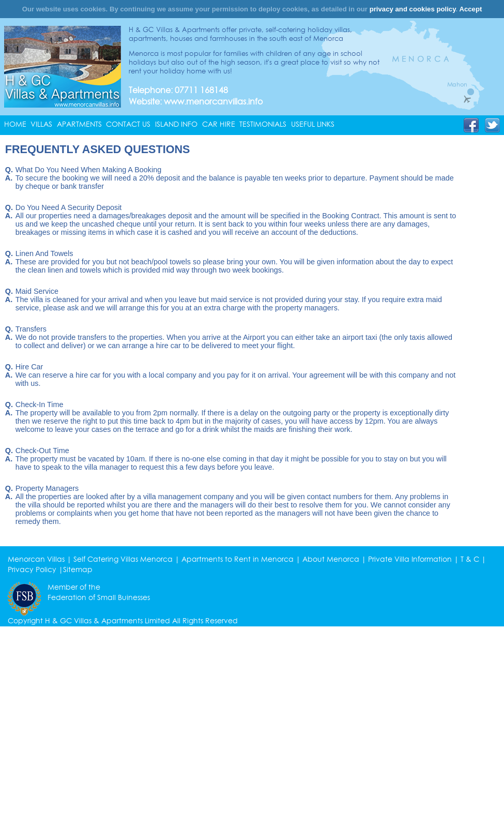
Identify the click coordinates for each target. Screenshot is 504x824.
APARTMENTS (79, 124)
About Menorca (331, 559)
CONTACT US (128, 124)
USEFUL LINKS (313, 124)
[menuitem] (18, 124)
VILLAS (41, 124)
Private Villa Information (410, 559)
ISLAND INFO (176, 124)
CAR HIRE (219, 124)
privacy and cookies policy (413, 9)
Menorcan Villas (36, 559)
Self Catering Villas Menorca (123, 559)
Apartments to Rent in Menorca (238, 559)
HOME (15, 124)
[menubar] (172, 124)
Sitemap (78, 570)
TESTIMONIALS (263, 124)
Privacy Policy (32, 570)
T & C (470, 559)
